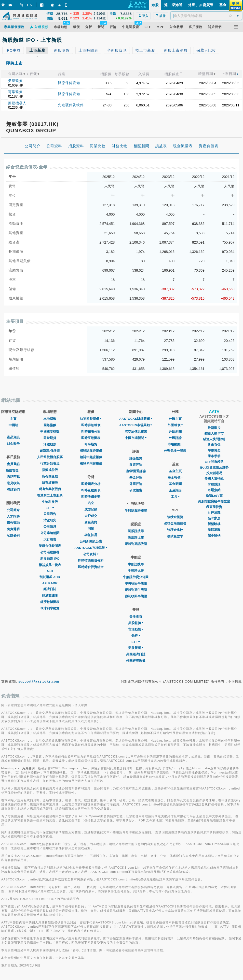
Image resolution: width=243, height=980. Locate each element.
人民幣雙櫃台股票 (50, 457)
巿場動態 (175, 444)
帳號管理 (13, 470)
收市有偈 (214, 445)
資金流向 (91, 522)
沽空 (91, 503)
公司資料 (91, 554)
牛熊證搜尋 (136, 564)
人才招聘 (13, 516)
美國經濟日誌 (136, 654)
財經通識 (214, 513)
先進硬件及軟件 (71, 105)
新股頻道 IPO (50, 559)
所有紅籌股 (50, 483)
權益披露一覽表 (50, 565)
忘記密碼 (13, 477)
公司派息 (50, 527)
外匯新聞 (175, 431)
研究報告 (136, 490)
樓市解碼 (214, 535)
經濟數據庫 (50, 595)
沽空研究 (50, 520)
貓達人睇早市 (214, 433)
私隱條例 (13, 535)
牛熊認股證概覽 (136, 511)
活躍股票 (50, 444)
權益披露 (91, 535)
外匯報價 (175, 425)
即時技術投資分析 (91, 561)
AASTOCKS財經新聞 (136, 419)
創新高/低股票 (50, 451)
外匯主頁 (175, 419)
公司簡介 (13, 510)
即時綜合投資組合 (91, 567)
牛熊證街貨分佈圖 (136, 577)
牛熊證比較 (136, 571)
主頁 (13, 419)
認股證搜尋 (136, 531)
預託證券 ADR (50, 577)
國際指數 (50, 425)
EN (30, 5)
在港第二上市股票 (50, 495)
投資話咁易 (214, 473)
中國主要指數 (50, 431)
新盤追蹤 (214, 530)
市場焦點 (214, 490)
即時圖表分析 (91, 431)
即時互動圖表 (91, 438)
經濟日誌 (50, 589)
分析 (136, 636)
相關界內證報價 (91, 463)
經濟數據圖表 (50, 602)
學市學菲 (214, 456)
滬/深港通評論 (136, 471)
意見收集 (13, 483)
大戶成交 (91, 516)
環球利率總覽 (50, 608)
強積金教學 (175, 536)
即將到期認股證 (136, 544)
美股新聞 (136, 648)
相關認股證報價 (91, 451)
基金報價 (175, 477)
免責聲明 (13, 529)
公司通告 (50, 514)
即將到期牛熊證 (136, 590)
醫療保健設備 (69, 83)
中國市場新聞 (136, 438)
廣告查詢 (13, 523)
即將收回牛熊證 (136, 583)
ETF (50, 508)
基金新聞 (175, 484)
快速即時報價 (91, 419)
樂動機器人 (17, 103)
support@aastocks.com (39, 681)
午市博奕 (214, 450)
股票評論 (136, 465)
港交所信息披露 (136, 431)
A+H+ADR (50, 583)
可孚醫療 (15, 92)
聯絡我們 (13, 490)
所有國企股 (50, 476)
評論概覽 (136, 458)
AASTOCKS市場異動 (91, 548)
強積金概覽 (175, 517)
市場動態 (136, 629)
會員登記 (13, 464)
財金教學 (13, 444)
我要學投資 (214, 507)
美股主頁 (136, 617)
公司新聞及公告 (91, 541)
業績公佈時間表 (50, 546)
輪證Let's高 (214, 496)
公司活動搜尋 (50, 552)
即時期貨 (50, 438)
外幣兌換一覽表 (175, 451)
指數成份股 (50, 470)
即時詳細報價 (91, 425)
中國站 (13, 425)
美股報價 (136, 623)
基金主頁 (175, 471)
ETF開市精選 (214, 462)
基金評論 (136, 477)
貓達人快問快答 (214, 439)
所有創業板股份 (50, 489)
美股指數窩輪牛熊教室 (214, 501)
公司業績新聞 (50, 533)
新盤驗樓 (214, 524)
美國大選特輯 (214, 479)
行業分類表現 (50, 463)
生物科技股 (50, 502)
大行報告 (50, 539)
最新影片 (214, 428)
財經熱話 (214, 484)
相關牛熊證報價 (91, 457)
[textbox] (206, 16)
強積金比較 (175, 530)
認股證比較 (136, 537)
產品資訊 (13, 437)
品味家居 (214, 518)
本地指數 (50, 419)
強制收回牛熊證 (136, 596)
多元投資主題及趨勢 (214, 467)
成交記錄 (91, 509)
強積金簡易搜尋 (175, 523)
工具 (175, 497)
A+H (50, 571)
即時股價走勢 (91, 497)
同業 (91, 529)
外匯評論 (136, 484)
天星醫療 (15, 81)
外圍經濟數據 (136, 661)
